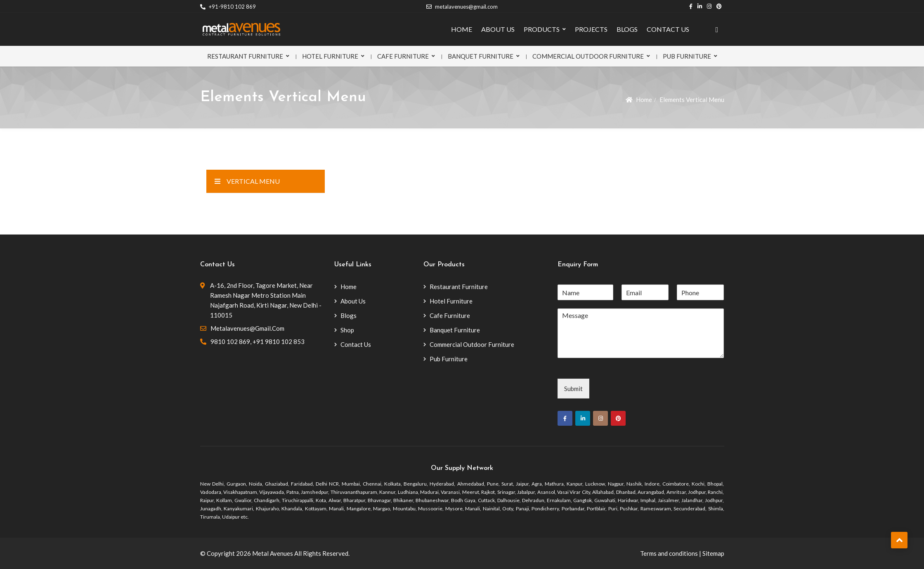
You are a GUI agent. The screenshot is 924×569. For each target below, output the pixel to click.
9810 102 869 (230, 341)
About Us (353, 301)
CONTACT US (668, 29)
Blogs (349, 315)
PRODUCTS (542, 29)
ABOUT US (498, 29)
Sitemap (713, 553)
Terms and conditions (669, 553)
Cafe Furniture (403, 56)
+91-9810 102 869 (228, 7)
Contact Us (356, 344)
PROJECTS (591, 29)
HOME (462, 29)
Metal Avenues (273, 553)
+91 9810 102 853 (279, 341)
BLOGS (627, 29)
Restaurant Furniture (245, 56)
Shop (347, 330)
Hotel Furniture (330, 56)
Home (644, 100)
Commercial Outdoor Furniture (588, 56)
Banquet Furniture (481, 56)
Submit (573, 389)
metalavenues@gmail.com (462, 7)
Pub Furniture (687, 56)
